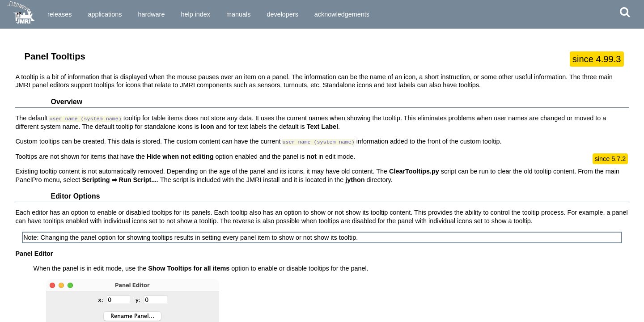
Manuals (238, 14)
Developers (282, 14)
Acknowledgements (342, 14)
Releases (59, 14)
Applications (105, 14)
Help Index (195, 14)
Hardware (151, 14)
